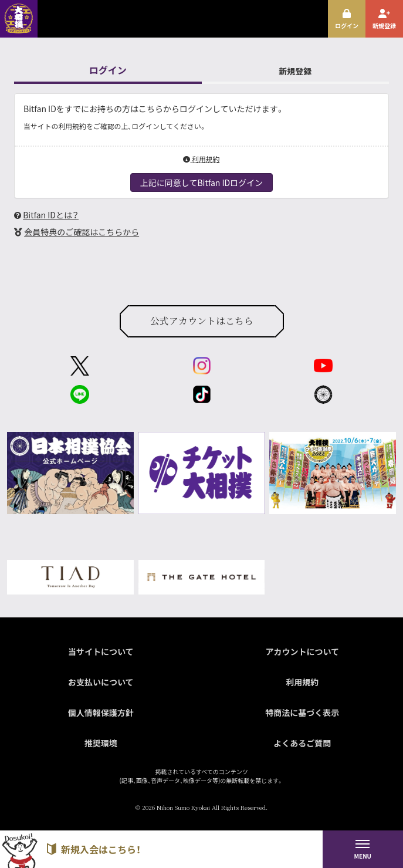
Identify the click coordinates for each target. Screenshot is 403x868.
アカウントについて (302, 651)
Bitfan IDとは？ (51, 215)
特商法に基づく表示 (302, 712)
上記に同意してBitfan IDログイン (201, 183)
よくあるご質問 (302, 743)
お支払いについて (101, 682)
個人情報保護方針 (101, 712)
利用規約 (201, 159)
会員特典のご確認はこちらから (82, 232)
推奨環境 (101, 743)
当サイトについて (101, 651)
